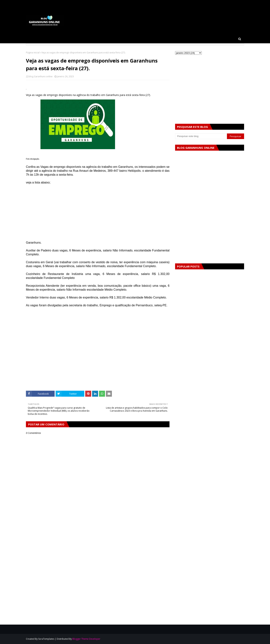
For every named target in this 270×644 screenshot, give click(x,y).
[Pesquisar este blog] (201, 136)
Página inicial (33, 53)
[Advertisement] (98, 214)
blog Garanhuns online (41, 76)
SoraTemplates (46, 639)
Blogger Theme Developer (86, 639)
